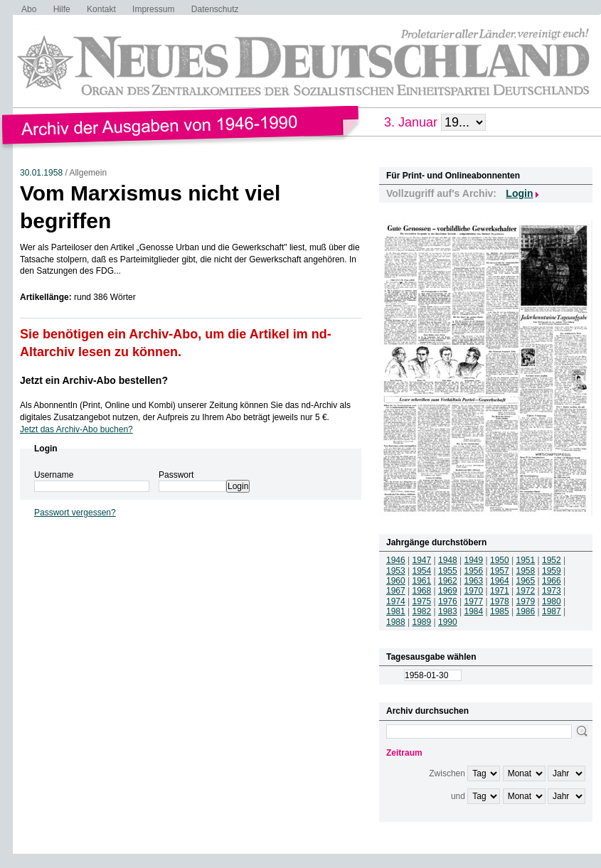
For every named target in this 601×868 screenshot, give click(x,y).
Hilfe (62, 9)
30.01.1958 (41, 173)
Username (54, 475)
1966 (552, 581)
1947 (422, 560)
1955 (448, 571)
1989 (422, 622)
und (458, 796)
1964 (500, 581)
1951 (526, 560)
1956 (474, 571)
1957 (500, 571)
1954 (422, 571)
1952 (552, 560)
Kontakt (101, 9)
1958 (526, 571)
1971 (500, 591)
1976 (448, 601)
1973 (552, 591)
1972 (526, 591)
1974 (396, 601)
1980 (552, 601)
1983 (448, 611)
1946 (396, 560)
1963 (474, 581)
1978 (500, 601)
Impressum (153, 9)
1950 (500, 560)
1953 (396, 571)
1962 (448, 581)
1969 (448, 591)
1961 (422, 581)
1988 (396, 622)
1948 (448, 560)
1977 (474, 601)
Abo (29, 9)
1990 (448, 622)
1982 (422, 611)
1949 (474, 560)
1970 (474, 591)
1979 (526, 601)
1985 (500, 611)
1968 (422, 591)
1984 (474, 611)
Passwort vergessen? (75, 513)
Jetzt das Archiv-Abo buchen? (76, 429)
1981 (396, 611)
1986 (526, 611)
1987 (552, 611)
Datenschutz (215, 9)
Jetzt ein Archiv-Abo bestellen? (94, 380)
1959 (552, 571)
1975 (422, 601)
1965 (526, 581)
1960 (396, 581)
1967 (396, 591)
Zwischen (447, 773)
